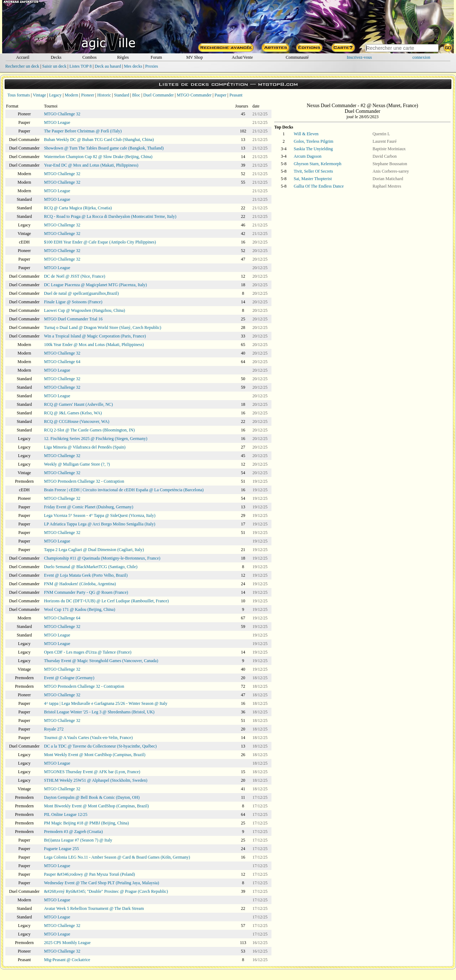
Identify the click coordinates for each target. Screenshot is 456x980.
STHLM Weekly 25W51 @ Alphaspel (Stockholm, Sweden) (95, 780)
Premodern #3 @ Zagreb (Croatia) (73, 832)
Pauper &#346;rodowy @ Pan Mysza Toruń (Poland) (89, 874)
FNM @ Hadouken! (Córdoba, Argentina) (80, 584)
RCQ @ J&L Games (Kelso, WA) (73, 413)
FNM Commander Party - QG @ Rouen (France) (86, 592)
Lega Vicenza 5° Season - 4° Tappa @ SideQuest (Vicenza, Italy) (100, 515)
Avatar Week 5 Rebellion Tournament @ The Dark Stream (94, 908)
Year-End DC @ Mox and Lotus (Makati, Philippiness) (91, 165)
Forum (156, 57)
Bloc (136, 95)
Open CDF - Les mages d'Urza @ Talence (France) (87, 652)
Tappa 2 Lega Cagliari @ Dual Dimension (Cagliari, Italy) (94, 550)
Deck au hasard (108, 66)
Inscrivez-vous (359, 57)
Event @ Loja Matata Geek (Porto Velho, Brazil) (86, 575)
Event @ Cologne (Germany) (69, 678)
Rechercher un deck (22, 66)
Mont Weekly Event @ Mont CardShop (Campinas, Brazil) (95, 755)
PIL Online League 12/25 (66, 814)
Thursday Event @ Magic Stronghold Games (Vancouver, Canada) (101, 661)
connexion (421, 57)
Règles (123, 57)
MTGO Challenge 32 (62, 114)
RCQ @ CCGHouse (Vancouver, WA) (76, 421)
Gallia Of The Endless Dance (319, 186)
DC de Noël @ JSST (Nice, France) (74, 276)
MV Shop (195, 57)
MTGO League (57, 122)
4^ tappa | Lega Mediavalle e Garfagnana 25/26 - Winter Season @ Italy (105, 703)
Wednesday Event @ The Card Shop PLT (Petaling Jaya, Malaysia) (101, 883)
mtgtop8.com (278, 84)
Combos (89, 57)
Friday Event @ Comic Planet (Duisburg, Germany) (88, 507)
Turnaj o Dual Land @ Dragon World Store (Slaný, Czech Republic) (102, 327)
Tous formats (19, 95)
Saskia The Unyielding (313, 149)
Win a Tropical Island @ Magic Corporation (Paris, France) (95, 336)
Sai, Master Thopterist (313, 179)
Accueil (23, 57)
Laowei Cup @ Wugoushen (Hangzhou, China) (84, 310)
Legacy (55, 95)
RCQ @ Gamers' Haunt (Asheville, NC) (78, 404)
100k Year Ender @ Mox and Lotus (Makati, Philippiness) (94, 345)
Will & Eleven (306, 134)
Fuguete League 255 (61, 849)
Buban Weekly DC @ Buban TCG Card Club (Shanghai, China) (99, 140)
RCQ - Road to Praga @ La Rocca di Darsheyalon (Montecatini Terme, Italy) (110, 216)
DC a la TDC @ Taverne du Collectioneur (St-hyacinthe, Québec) (100, 746)
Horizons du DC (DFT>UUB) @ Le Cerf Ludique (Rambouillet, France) (106, 601)
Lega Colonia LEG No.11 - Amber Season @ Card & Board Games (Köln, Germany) (117, 857)
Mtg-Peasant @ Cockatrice (67, 960)
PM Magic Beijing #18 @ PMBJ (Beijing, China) (86, 823)
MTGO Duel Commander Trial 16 (73, 319)
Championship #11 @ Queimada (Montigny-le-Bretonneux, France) (102, 558)
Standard (122, 95)
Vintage (39, 95)
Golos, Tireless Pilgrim (314, 141)
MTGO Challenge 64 (62, 362)
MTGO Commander (194, 95)
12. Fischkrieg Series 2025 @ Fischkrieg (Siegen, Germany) (95, 439)
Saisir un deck (54, 66)
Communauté (297, 57)
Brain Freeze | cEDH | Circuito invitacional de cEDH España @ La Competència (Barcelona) (124, 490)
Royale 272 (54, 729)
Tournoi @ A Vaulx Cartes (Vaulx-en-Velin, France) (88, 738)
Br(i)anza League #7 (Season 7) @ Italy (78, 840)
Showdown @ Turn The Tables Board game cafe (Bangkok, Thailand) (104, 148)
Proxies (152, 66)
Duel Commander (159, 95)
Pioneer (88, 95)
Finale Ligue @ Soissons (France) (73, 302)
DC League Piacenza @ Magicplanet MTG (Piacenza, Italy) (95, 285)
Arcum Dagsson (308, 156)
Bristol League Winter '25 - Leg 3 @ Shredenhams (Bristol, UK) (99, 712)
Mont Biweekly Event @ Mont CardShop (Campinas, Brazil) (96, 806)
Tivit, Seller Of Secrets (313, 171)
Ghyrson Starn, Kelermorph (318, 164)
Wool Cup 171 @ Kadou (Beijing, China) (79, 609)
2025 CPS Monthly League (67, 943)
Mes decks (133, 66)
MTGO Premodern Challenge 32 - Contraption (84, 481)
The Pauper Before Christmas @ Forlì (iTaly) (83, 131)
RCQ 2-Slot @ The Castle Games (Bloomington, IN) (89, 430)
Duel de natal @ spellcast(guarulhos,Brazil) (81, 293)
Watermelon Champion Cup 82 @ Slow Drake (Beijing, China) (98, 157)
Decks (56, 57)
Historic (104, 95)
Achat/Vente (242, 57)
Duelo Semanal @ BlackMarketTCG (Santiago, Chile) (90, 567)
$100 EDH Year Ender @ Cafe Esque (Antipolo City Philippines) (100, 242)
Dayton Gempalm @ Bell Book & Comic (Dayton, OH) (92, 797)
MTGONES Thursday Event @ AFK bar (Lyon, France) (92, 772)
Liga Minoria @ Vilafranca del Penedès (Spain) (85, 447)
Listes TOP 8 (81, 66)
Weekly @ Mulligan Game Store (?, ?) (77, 464)
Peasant (236, 95)
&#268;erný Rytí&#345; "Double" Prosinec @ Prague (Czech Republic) (106, 891)
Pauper (220, 95)
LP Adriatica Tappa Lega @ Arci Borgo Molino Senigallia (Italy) (99, 524)
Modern (71, 95)
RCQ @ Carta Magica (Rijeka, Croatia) (78, 208)
